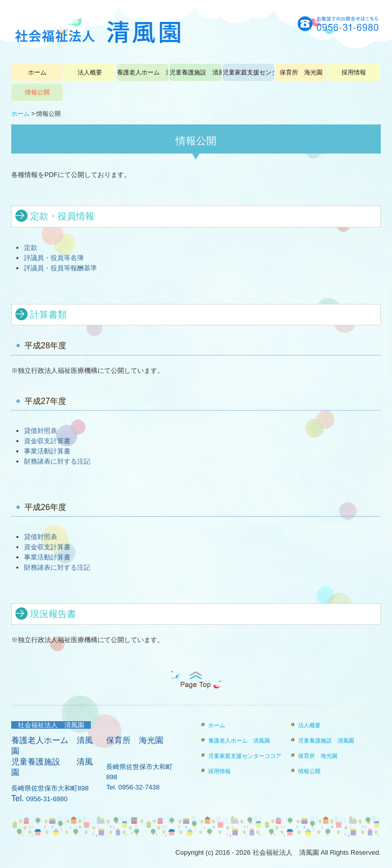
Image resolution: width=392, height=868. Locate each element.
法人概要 (90, 72)
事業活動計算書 (47, 451)
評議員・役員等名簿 (54, 258)
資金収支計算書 (47, 441)
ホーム (37, 72)
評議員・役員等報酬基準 (60, 268)
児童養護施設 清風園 (195, 72)
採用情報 (354, 72)
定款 (31, 248)
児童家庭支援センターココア (248, 72)
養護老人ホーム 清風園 (143, 72)
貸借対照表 (41, 431)
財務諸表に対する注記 (57, 461)
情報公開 (37, 92)
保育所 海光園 (301, 72)
